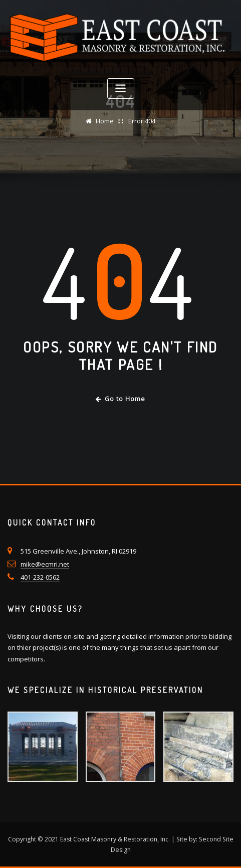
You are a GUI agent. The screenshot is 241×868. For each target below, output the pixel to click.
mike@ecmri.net (45, 564)
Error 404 (142, 121)
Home (105, 121)
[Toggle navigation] (121, 89)
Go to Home (120, 399)
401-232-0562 (40, 577)
